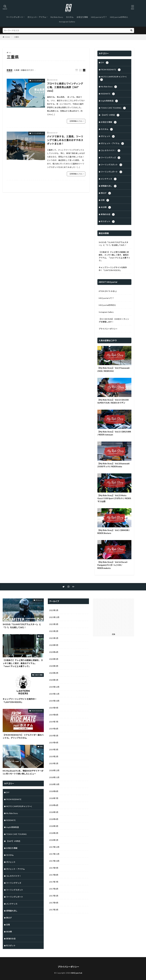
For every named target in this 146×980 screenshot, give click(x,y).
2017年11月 (54, 854)
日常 (105, 200)
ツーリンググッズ (111, 158)
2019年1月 (54, 763)
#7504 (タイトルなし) (108, 291)
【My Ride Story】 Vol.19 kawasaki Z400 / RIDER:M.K (113, 369)
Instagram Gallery (67, 22)
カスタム (70, 17)
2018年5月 (54, 812)
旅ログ (106, 193)
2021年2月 (54, 631)
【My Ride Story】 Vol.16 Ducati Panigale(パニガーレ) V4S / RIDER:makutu (112, 565)
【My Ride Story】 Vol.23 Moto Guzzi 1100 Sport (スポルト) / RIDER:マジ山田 (114, 498)
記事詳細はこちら (76, 121)
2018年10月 (54, 784)
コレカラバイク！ (111, 151)
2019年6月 (54, 729)
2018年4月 (54, 819)
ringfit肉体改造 (109, 101)
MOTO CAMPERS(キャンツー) (113, 78)
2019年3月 (54, 750)
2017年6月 (54, 889)
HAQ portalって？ (99, 17)
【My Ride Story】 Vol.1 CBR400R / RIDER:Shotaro (114, 532)
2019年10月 (54, 701)
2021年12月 (54, 617)
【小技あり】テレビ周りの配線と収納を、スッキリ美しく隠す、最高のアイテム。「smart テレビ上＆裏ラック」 (114, 256)
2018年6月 (54, 805)
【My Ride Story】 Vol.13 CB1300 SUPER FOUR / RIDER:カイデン (113, 401)
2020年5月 (54, 659)
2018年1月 (54, 840)
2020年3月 (54, 666)
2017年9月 (54, 868)
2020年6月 (54, 652)
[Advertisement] (114, 615)
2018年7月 (54, 798)
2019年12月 (54, 687)
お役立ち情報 (82, 17)
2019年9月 (54, 708)
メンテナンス (109, 179)
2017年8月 (54, 875)
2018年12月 (54, 770)
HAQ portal (77, 973)
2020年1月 (54, 680)
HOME (7, 37)
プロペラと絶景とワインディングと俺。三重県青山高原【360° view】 (65, 87)
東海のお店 (108, 214)
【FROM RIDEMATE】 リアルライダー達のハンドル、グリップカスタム (23, 736)
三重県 (16, 37)
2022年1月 (54, 610)
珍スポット (108, 222)
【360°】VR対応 (110, 115)
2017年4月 (54, 903)
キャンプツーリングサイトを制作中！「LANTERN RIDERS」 (113, 269)
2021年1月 (54, 638)
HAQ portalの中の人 (119, 17)
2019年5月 (54, 736)
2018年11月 (54, 777)
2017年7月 (54, 882)
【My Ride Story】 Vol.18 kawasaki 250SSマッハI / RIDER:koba (113, 465)
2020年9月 (54, 645)
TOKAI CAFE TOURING (113, 108)
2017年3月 (54, 910)
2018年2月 (54, 833)
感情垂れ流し (109, 186)
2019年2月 (54, 756)
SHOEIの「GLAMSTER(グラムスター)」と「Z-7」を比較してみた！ (113, 244)
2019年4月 (54, 743)
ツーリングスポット (38, 81)
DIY (105, 63)
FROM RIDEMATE (111, 70)
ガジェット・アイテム (37, 17)
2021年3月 (54, 624)
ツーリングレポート (15, 17)
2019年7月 (54, 722)
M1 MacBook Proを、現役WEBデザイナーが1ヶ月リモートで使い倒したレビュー (23, 772)
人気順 (16, 70)
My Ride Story (57, 17)
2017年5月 (54, 896)
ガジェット (108, 136)
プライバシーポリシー (108, 329)
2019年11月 (54, 694)
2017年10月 (54, 861)
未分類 (106, 207)
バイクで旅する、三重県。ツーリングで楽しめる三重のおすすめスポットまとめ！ (65, 140)
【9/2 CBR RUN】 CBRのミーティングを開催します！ (114, 320)
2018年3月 (54, 826)
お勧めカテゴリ (27, 70)
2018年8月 (54, 791)
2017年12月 (54, 847)
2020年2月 (54, 673)
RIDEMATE (108, 94)
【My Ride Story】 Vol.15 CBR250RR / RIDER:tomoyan (114, 433)
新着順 (10, 70)
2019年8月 (54, 715)
